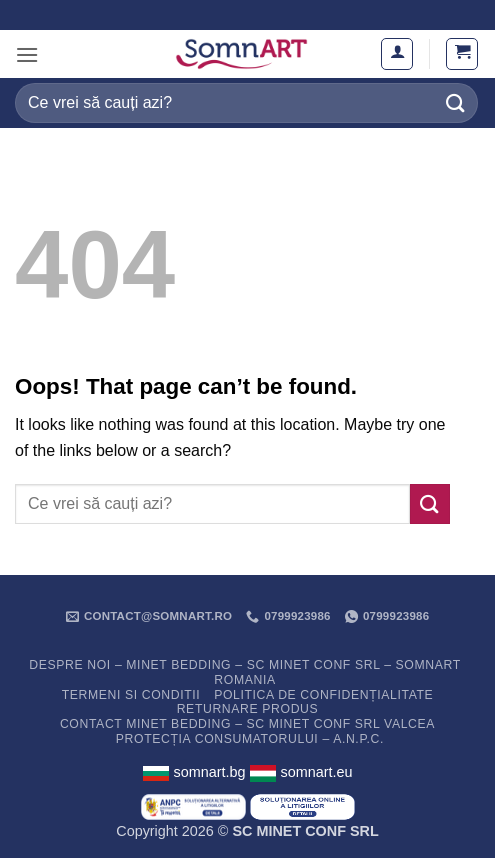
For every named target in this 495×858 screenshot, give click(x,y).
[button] (27, 54)
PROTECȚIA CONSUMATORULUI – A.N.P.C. (250, 739)
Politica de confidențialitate (323, 695)
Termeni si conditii (131, 695)
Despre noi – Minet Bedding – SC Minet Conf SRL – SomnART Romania (245, 672)
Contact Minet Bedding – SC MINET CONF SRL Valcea (247, 724)
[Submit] (456, 102)
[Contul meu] (397, 54)
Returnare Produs (248, 709)
